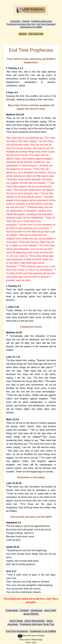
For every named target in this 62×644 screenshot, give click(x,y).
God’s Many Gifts (36, 34)
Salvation (23, 34)
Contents (26, 21)
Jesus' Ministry (31, 614)
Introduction (15, 21)
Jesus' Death (16, 621)
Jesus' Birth (50, 610)
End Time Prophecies (46, 24)
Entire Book (12, 610)
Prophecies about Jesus (41, 21)
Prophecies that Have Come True (21, 24)
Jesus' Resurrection (35, 621)
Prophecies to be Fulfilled (31, 27)
